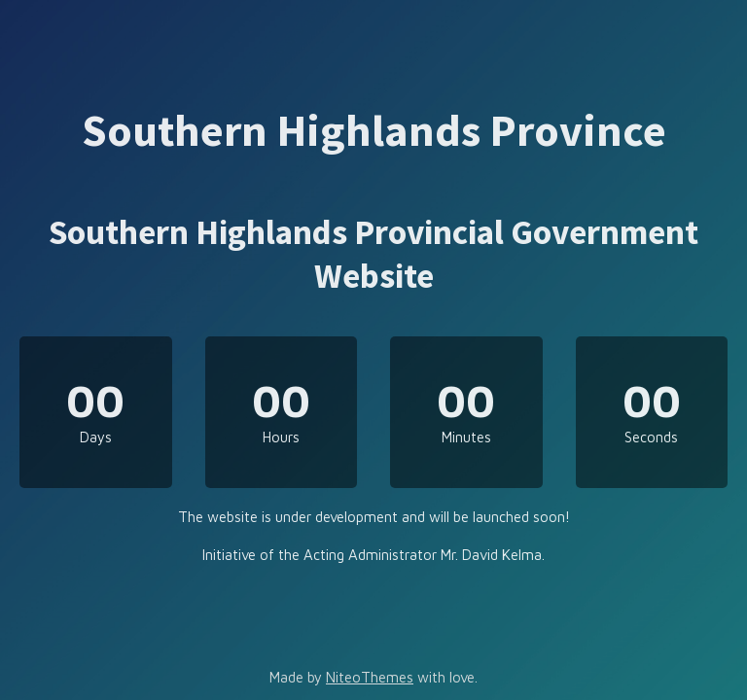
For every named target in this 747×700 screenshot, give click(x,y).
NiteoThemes (370, 677)
